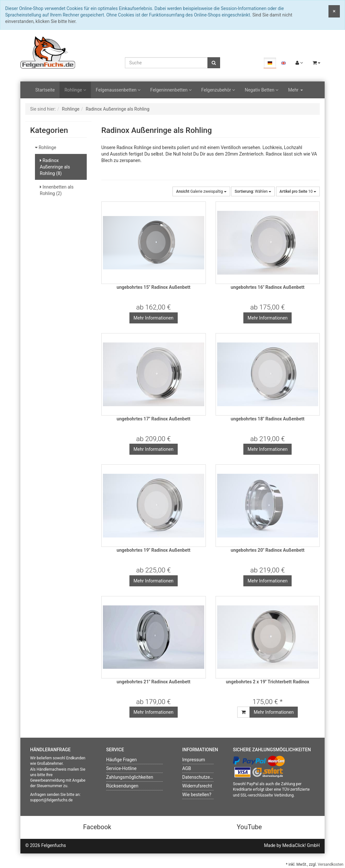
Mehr (295, 90)
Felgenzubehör (218, 90)
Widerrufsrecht (197, 786)
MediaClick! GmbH (301, 845)
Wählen (253, 191)
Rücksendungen (122, 786)
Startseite (45, 90)
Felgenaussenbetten (118, 90)
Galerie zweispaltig (201, 191)
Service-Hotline (121, 768)
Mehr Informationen (154, 318)
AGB (187, 768)
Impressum (194, 760)
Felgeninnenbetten (171, 90)
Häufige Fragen (122, 760)
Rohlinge (75, 90)
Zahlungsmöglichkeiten (130, 777)
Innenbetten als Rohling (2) (57, 190)
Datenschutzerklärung (204, 777)
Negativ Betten (262, 90)
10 (298, 191)
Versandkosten (331, 864)
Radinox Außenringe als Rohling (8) (55, 167)
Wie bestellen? (197, 795)
